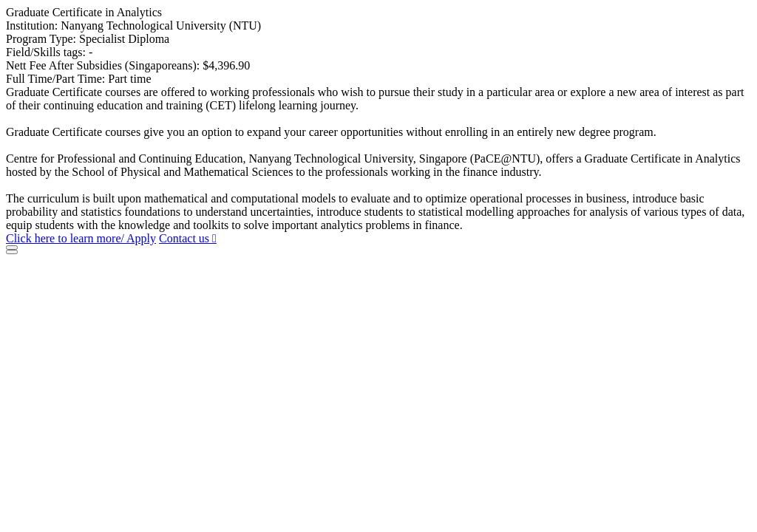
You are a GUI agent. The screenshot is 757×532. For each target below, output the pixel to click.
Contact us (188, 238)
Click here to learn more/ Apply (81, 238)
